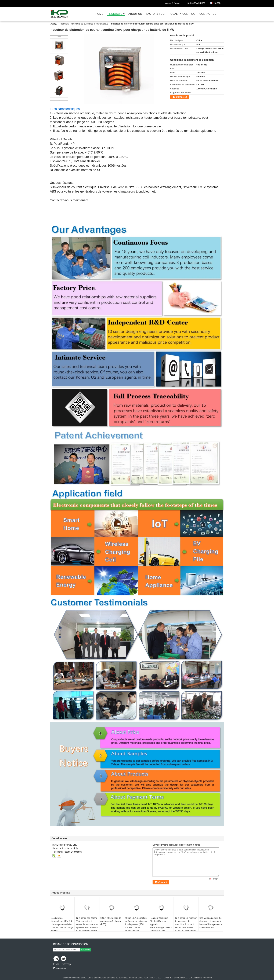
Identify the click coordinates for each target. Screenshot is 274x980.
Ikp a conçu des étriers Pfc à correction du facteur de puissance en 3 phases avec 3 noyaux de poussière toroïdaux (87, 924)
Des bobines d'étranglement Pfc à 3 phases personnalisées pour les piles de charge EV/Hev (62, 924)
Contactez (181, 97)
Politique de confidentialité (74, 978)
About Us (135, 14)
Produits (64, 24)
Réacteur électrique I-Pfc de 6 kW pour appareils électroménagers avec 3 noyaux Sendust (161, 924)
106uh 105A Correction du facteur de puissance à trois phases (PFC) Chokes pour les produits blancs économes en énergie (136, 926)
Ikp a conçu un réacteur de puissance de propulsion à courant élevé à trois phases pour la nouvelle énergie (186, 924)
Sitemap (66, 964)
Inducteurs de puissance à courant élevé (89, 24)
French (219, 2)
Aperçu (54, 24)
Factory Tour (156, 14)
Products (115, 14)
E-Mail (57, 964)
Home (99, 14)
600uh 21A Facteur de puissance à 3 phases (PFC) (111, 921)
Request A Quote (196, 3)
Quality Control (183, 14)
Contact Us (208, 14)
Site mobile (59, 968)
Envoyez (86, 950)
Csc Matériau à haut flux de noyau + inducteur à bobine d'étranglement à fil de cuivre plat (211, 923)
